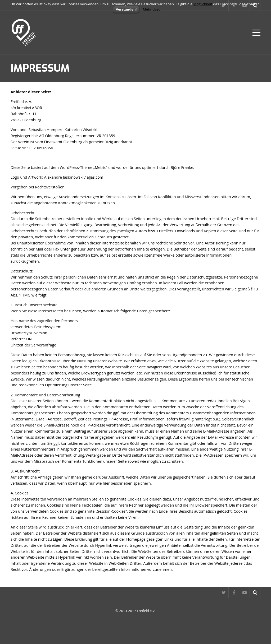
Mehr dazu (152, 9)
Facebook (234, 592)
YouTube (245, 592)
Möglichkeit (203, 4)
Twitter (223, 592)
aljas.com (95, 177)
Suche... (255, 592)
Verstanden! (126, 9)
